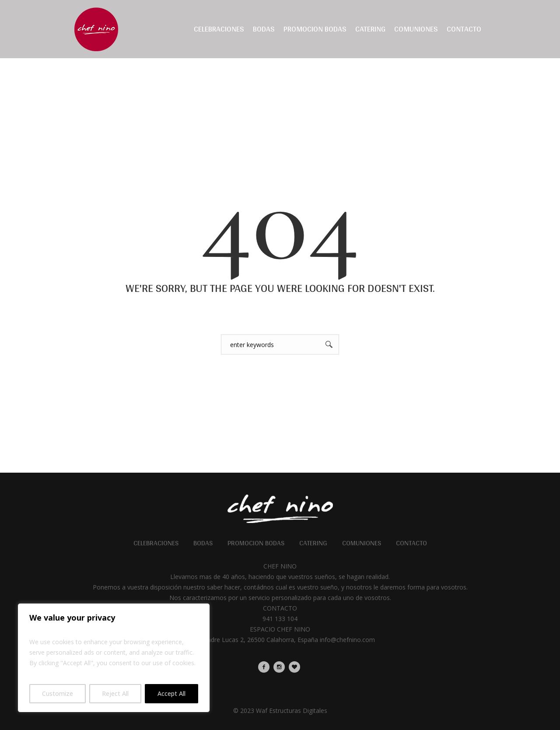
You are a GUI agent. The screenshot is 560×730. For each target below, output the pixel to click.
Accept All (171, 693)
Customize (58, 693)
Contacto (411, 543)
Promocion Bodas (256, 543)
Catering (313, 543)
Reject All (115, 693)
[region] (114, 658)
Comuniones (362, 543)
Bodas (203, 543)
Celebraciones (156, 543)
